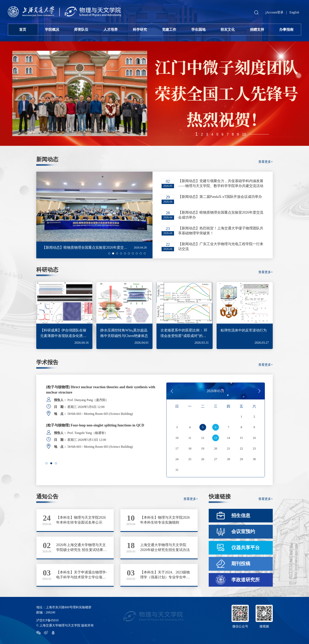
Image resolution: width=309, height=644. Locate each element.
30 (254, 459)
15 (241, 438)
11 (190, 438)
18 (190, 449)
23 (254, 449)
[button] (109, 253)
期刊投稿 (241, 564)
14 (228, 438)
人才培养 (111, 30)
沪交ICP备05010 (47, 620)
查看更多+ (266, 162)
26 (203, 459)
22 (241, 449)
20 (216, 449)
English (294, 12)
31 (177, 470)
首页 (23, 30)
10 (244, 134)
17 (177, 449)
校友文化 (228, 30)
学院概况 (52, 30)
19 (203, 449)
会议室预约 (243, 531)
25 (190, 459)
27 (216, 459)
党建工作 (169, 30)
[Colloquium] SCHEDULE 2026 (70, 387)
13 (216, 438)
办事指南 (286, 30)
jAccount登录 (274, 12)
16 (254, 438)
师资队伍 (81, 30)
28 (228, 459)
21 (228, 449)
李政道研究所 (246, 580)
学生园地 (198, 30)
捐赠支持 (257, 30)
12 (203, 438)
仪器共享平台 (246, 548)
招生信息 (241, 516)
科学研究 (140, 30)
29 (241, 459)
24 (177, 459)
